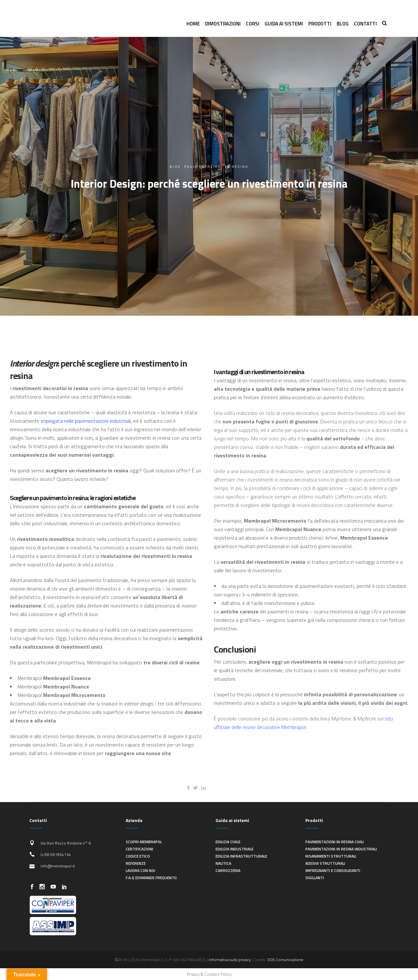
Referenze (136, 863)
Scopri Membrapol (144, 842)
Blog (175, 167)
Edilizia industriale (234, 849)
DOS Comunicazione (285, 960)
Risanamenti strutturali (331, 856)
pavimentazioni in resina (216, 167)
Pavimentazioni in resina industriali (341, 849)
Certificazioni (139, 849)
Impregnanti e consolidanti (333, 870)
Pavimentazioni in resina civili (335, 842)
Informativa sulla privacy (230, 960)
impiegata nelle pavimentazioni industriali (86, 421)
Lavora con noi (140, 870)
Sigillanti (315, 878)
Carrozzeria (228, 870)
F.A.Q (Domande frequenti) (151, 878)
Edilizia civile (228, 842)
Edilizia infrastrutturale (241, 856)
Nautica (223, 863)
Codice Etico (138, 856)
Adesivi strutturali (325, 863)
